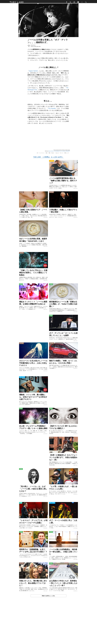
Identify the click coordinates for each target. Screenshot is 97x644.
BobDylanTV (68, 152)
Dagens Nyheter (33, 72)
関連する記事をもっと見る (48, 597)
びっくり (62, 154)
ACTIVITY (51, 162)
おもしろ (57, 154)
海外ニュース (67, 154)
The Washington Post (57, 152)
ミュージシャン (42, 154)
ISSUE (21, 285)
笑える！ (53, 154)
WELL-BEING (22, 378)
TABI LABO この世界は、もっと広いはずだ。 (48, 158)
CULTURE (21, 193)
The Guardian (52, 109)
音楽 (47, 154)
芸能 (49, 154)
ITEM (21, 504)
